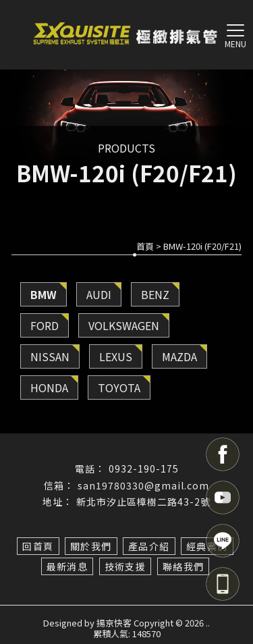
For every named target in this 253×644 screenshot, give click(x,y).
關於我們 (91, 546)
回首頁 (38, 546)
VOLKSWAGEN (124, 325)
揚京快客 (114, 623)
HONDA (49, 387)
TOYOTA (119, 387)
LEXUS (116, 356)
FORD (45, 325)
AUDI (99, 294)
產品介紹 (149, 546)
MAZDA (179, 356)
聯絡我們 (184, 566)
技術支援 (125, 566)
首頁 (145, 246)
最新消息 (67, 566)
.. (208, 623)
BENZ (155, 294)
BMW (44, 294)
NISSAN (50, 356)
